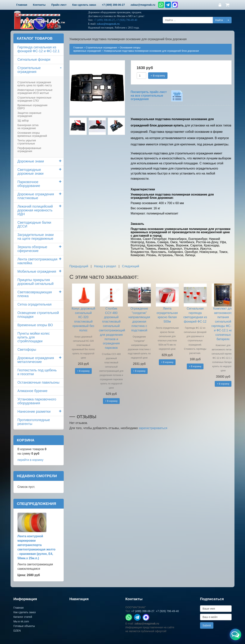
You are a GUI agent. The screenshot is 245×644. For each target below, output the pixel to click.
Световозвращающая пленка (35, 294)
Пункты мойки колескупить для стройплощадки (34, 337)
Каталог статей (23, 617)
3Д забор (23, 121)
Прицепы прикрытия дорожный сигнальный (36, 282)
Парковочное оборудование (29, 184)
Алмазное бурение (32, 391)
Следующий (131, 266)
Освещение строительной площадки (38, 315)
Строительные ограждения (29, 70)
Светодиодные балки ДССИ (34, 224)
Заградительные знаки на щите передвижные (36, 237)
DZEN (17, 631)
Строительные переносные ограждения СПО (34, 99)
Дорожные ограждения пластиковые (36, 196)
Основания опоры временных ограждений (32, 134)
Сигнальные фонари (34, 60)
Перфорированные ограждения (29, 150)
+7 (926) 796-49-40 (127, 20)
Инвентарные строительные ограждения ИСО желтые (35, 91)
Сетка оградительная (34, 304)
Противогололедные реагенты (34, 422)
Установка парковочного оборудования (37, 401)
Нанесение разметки (34, 412)
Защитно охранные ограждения (29, 114)
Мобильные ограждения (37, 271)
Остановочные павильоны (38, 382)
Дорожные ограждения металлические (36, 360)
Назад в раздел (105, 266)
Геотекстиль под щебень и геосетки (37, 372)
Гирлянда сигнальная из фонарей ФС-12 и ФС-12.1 (38, 49)
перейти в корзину (30, 460)
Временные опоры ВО (35, 325)
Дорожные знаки (31, 161)
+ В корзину (158, 76)
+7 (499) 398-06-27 (104, 20)
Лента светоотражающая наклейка (37, 261)
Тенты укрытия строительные (27, 142)
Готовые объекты (24, 626)
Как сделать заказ (24, 612)
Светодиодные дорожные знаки (30, 172)
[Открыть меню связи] (235, 634)
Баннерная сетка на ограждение (28, 127)
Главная (78, 48)
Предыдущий (79, 266)
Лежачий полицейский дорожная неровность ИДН (35, 210)
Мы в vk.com (21, 621)
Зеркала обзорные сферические (32, 249)
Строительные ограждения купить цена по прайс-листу (35, 84)
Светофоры (27, 350)
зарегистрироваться (153, 428)
